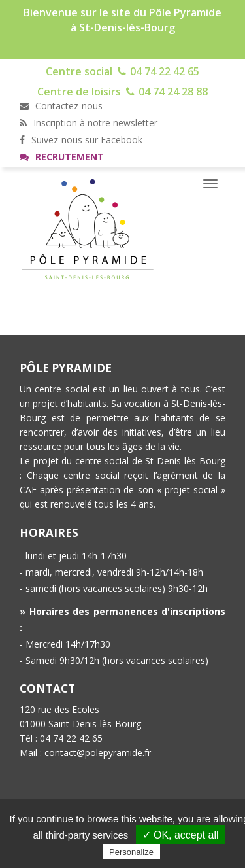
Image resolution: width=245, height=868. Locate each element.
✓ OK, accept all (181, 835)
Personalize (131, 852)
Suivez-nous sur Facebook (81, 140)
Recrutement (62, 157)
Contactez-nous (61, 106)
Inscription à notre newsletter (89, 123)
